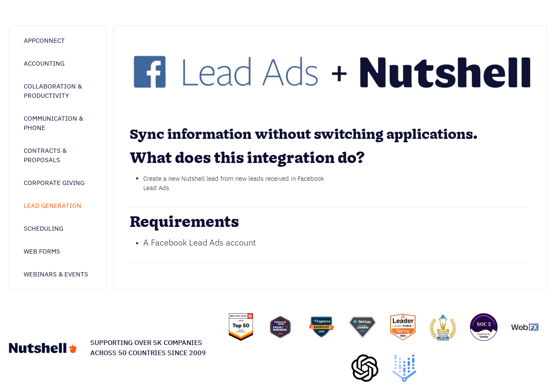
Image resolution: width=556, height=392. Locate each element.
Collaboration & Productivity (53, 91)
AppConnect (44, 40)
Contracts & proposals (45, 155)
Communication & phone (53, 123)
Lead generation (53, 206)
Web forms (42, 251)
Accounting (44, 63)
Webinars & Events (56, 274)
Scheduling (43, 228)
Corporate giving (54, 183)
